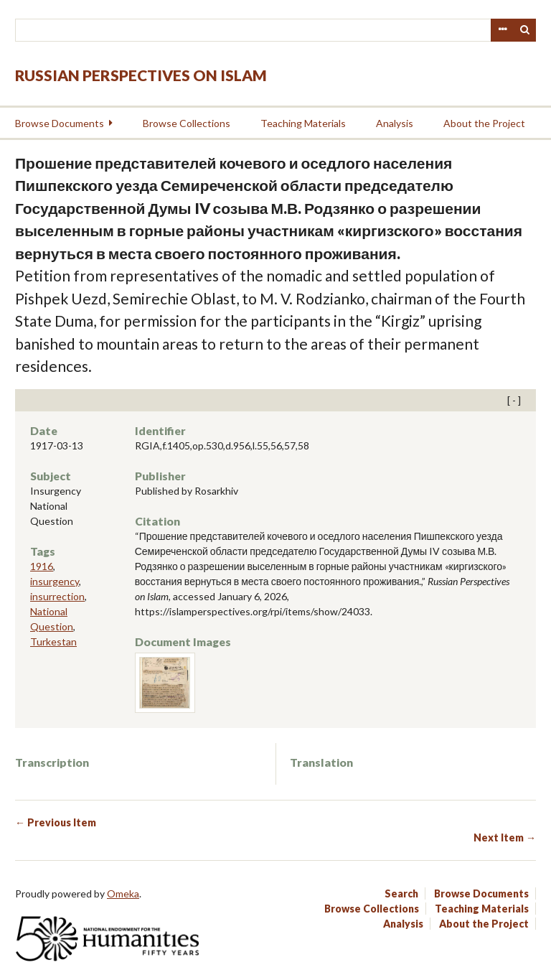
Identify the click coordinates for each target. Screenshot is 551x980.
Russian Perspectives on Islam (141, 75)
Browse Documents (60, 123)
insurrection (57, 596)
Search (525, 30)
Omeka (123, 893)
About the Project (484, 123)
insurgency (55, 581)
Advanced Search (502, 30)
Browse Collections (187, 123)
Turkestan (53, 641)
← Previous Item (56, 822)
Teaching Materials (303, 123)
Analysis (395, 123)
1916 (42, 566)
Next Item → (505, 837)
